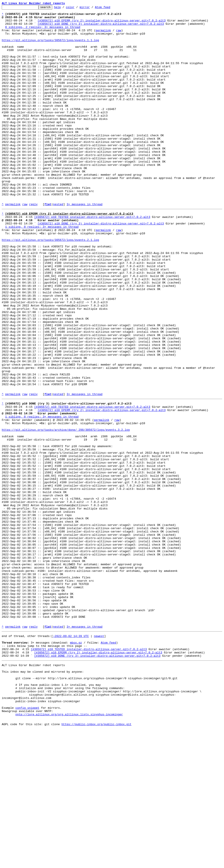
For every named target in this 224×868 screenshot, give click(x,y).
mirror (92, 8)
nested (58, 244)
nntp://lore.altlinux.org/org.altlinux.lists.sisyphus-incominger (69, 851)
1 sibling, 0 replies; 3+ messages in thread (42, 270)
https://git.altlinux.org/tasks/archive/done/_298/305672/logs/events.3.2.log (66, 512)
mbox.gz (76, 766)
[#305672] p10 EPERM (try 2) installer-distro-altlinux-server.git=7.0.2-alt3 (102, 24)
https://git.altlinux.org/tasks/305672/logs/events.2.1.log (50, 286)
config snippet (27, 843)
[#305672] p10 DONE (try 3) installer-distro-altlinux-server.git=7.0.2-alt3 (101, 28)
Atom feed (109, 8)
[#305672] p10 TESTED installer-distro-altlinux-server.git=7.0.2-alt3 (92, 258)
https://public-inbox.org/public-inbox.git (96, 863)
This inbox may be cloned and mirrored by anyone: (43, 800)
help (64, 8)
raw (119, 35)
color (77, 8)
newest (99, 759)
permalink (103, 35)
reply (33, 244)
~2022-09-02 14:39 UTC (71, 759)
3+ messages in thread (84, 244)
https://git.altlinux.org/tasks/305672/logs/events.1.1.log (50, 47)
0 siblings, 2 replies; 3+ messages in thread (43, 31)
